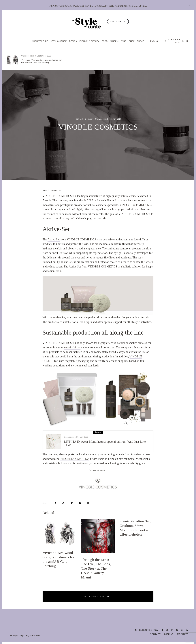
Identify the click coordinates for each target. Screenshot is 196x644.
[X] (167, 630)
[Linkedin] (182, 630)
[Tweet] (63, 503)
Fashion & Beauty (89, 41)
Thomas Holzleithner (84, 119)
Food (105, 41)
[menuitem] (156, 41)
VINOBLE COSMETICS (134, 205)
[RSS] (183, 41)
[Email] (88, 503)
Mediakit (182, 634)
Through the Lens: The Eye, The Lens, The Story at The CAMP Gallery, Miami (105, 61)
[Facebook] (162, 630)
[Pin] (72, 503)
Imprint (169, 634)
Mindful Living (118, 41)
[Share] (55, 503)
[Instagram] (172, 630)
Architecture (40, 41)
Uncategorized (28, 56)
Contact (155, 634)
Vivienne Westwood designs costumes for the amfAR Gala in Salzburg (41, 61)
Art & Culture (59, 41)
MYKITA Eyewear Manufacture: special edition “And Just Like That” (105, 443)
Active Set (54, 240)
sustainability (72, 348)
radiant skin (54, 271)
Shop (132, 41)
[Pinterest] (177, 630)
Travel (141, 41)
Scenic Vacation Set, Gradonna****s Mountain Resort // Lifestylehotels (159, 60)
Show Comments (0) (98, 597)
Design (73, 41)
